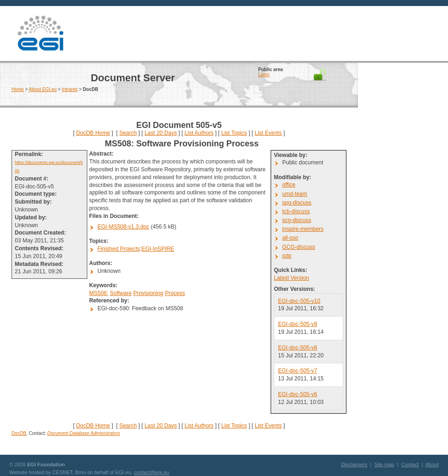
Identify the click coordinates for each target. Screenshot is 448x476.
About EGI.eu (43, 89)
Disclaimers (354, 464)
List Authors (199, 133)
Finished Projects (119, 249)
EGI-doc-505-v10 (299, 301)
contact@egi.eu (152, 472)
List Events (268, 133)
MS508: (99, 293)
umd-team (295, 194)
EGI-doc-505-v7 (298, 371)
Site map (384, 464)
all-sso (290, 238)
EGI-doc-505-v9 (298, 324)
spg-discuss (297, 203)
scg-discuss (297, 220)
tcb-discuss (296, 211)
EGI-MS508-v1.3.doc (123, 227)
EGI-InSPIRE (158, 249)
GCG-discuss (299, 247)
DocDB (19, 433)
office (289, 185)
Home (18, 89)
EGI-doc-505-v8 (298, 348)
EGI (40, 33)
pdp (287, 256)
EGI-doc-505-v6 (298, 394)
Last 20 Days (161, 133)
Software (121, 293)
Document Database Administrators (83, 433)
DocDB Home (93, 133)
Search (128, 133)
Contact (410, 464)
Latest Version (291, 278)
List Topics (234, 133)
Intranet (70, 89)
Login (264, 75)
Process (175, 293)
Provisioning (148, 293)
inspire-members (303, 229)
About (432, 464)
